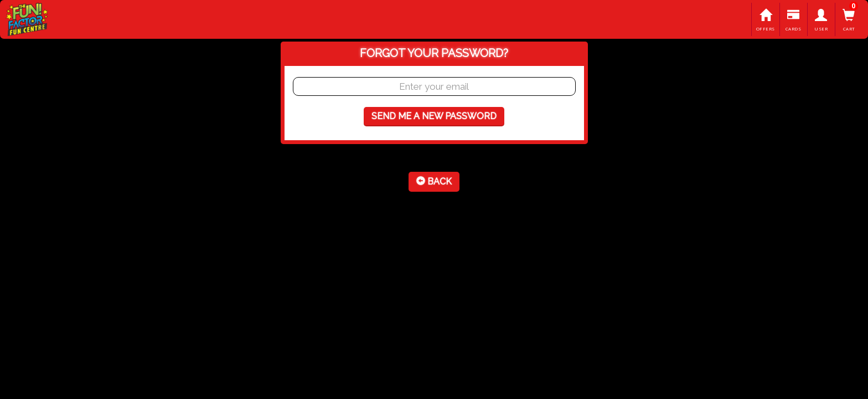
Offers (765, 20)
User (821, 20)
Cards (794, 20)
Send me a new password (434, 116)
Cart (849, 20)
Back (434, 181)
